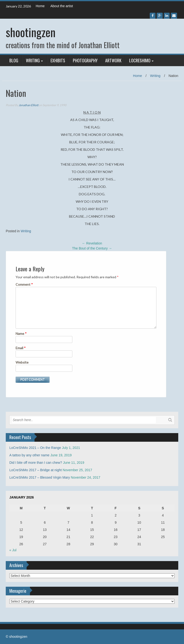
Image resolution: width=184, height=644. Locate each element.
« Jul (13, 550)
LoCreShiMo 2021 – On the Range (35, 448)
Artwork (113, 60)
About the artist (62, 6)
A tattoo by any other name (29, 455)
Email (21, 348)
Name (21, 334)
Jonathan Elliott (29, 105)
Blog (14, 60)
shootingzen (31, 32)
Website (22, 362)
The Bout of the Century (92, 248)
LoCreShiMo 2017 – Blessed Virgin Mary (40, 477)
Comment (24, 284)
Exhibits (58, 60)
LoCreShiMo (140, 60)
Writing (33, 60)
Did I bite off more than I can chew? (36, 463)
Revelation (92, 243)
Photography (85, 60)
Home (40, 6)
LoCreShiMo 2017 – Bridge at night (36, 470)
